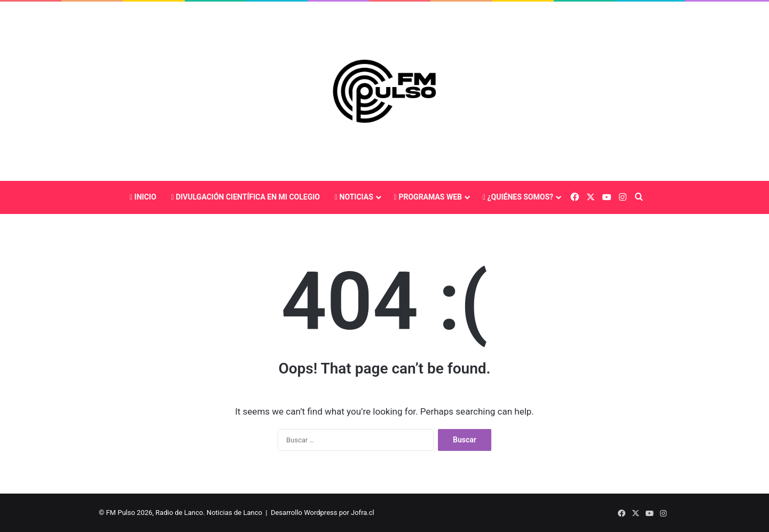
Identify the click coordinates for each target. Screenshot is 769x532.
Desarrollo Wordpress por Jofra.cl (323, 513)
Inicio (143, 197)
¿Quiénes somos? (518, 197)
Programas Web (428, 197)
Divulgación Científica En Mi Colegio (246, 197)
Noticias (354, 197)
